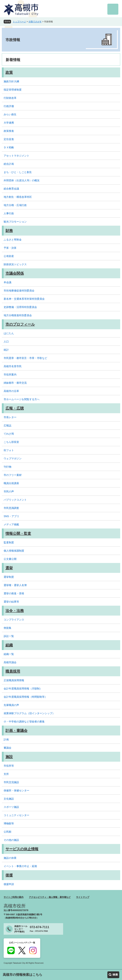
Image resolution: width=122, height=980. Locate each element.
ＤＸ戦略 (9, 147)
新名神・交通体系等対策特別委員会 (24, 299)
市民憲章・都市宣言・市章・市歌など (25, 358)
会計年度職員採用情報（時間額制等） (25, 697)
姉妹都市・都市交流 (15, 383)
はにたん (9, 333)
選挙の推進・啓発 (14, 593)
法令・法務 (15, 611)
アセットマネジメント (16, 156)
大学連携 (9, 123)
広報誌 (7, 425)
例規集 (7, 628)
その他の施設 (11, 840)
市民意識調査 (11, 508)
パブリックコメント (15, 500)
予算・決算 (10, 248)
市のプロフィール (20, 324)
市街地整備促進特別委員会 (19, 291)
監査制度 (9, 542)
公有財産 (9, 256)
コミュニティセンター (16, 815)
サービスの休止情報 (22, 849)
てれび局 (9, 434)
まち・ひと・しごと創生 (18, 172)
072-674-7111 (40, 927)
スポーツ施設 (11, 807)
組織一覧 (9, 654)
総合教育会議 (11, 189)
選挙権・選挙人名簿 (15, 585)
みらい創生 (10, 114)
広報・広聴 (15, 408)
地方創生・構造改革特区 (18, 197)
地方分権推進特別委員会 (18, 315)
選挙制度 (9, 577)
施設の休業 (10, 858)
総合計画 (9, 164)
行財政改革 (10, 98)
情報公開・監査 (18, 533)
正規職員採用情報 (14, 680)
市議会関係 (15, 273)
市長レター (10, 417)
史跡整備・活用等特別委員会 (20, 307)
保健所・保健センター (16, 790)
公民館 (7, 832)
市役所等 (9, 766)
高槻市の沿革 (11, 391)
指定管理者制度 (13, 90)
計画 (6, 739)
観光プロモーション (15, 222)
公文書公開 (10, 559)
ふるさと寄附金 (13, 240)
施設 (9, 757)
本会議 (7, 282)
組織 (9, 645)
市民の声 (9, 491)
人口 (6, 342)
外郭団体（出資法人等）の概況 (22, 180)
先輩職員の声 (11, 705)
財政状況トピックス (15, 264)
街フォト (9, 450)
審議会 (7, 748)
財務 (9, 231)
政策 (9, 72)
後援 (9, 875)
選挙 (9, 568)
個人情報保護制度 (14, 551)
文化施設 (9, 799)
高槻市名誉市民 (13, 366)
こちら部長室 (11, 442)
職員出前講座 (11, 483)
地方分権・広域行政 (15, 205)
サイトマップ (83, 897)
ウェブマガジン (13, 458)
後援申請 (9, 884)
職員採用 (13, 671)
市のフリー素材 (13, 475)
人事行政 (9, 213)
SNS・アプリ (11, 516)
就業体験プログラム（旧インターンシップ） (29, 713)
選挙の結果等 (11, 602)
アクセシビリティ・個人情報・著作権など (50, 897)
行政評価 (9, 106)
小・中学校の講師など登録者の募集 (24, 722)
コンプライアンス (14, 620)
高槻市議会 (10, 662)
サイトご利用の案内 (14, 897)
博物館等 (9, 823)
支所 (6, 774)
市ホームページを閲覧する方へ (22, 399)
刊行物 (7, 467)
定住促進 (9, 139)
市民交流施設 (11, 782)
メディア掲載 (11, 524)
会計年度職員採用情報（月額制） (23, 689)
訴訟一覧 (9, 636)
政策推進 (9, 131)
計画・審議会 (16, 731)
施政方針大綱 (11, 81)
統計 (6, 350)
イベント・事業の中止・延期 (20, 866)
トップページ (19, 22)
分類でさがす (35, 22)
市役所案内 (10, 375)
